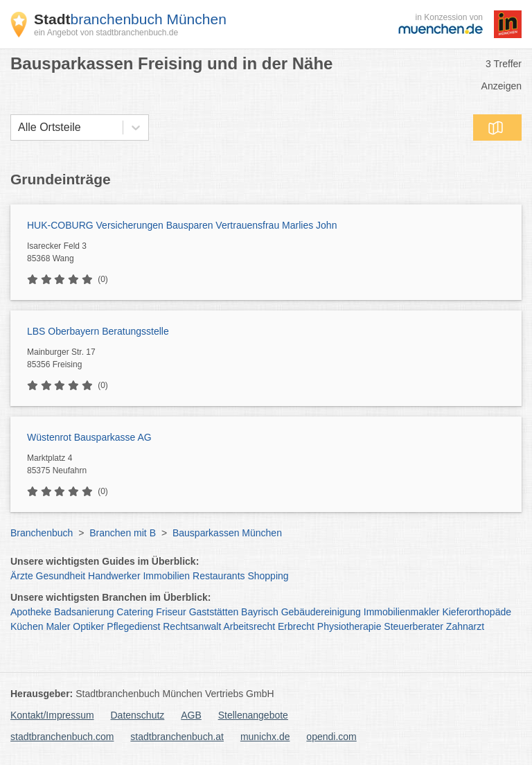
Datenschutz (138, 715)
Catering (135, 612)
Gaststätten (214, 612)
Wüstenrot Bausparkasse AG (89, 437)
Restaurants (219, 576)
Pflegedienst (133, 626)
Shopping (268, 576)
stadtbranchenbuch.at (177, 737)
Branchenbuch (42, 533)
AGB (191, 715)
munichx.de (265, 737)
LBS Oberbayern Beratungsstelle (98, 331)
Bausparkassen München (227, 533)
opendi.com (331, 737)
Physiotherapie (349, 626)
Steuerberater (414, 626)
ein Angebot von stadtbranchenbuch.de (106, 33)
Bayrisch (260, 612)
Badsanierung (84, 612)
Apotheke (31, 612)
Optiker (88, 626)
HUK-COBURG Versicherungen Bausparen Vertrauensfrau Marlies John (182, 225)
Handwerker (114, 576)
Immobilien (166, 576)
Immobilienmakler (402, 612)
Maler (58, 626)
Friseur (171, 612)
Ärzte (22, 576)
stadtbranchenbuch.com (62, 737)
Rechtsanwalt (192, 626)
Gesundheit (61, 576)
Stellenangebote (253, 715)
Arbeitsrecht (249, 626)
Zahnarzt (465, 626)
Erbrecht (296, 626)
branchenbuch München (130, 19)
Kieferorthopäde (477, 612)
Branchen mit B (123, 533)
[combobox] (18, 127)
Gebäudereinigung (321, 612)
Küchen (27, 626)
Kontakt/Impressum (52, 715)
